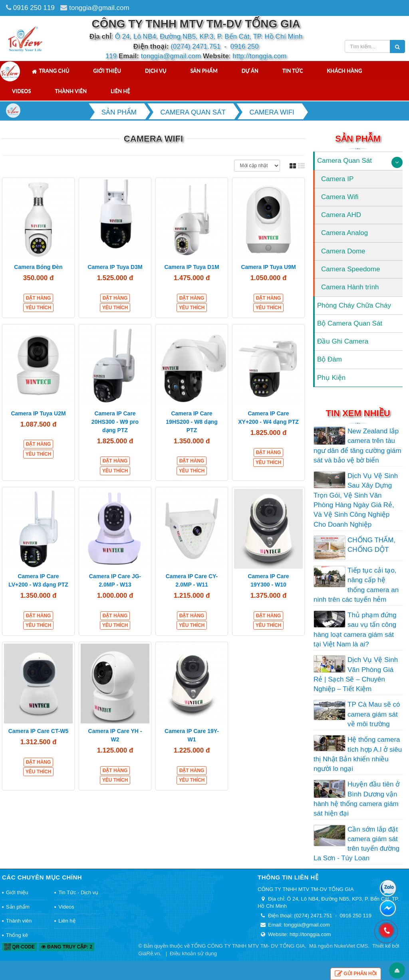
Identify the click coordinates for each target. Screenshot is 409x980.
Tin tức (293, 71)
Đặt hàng (39, 298)
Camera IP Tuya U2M (38, 413)
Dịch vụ (156, 71)
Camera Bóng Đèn (38, 267)
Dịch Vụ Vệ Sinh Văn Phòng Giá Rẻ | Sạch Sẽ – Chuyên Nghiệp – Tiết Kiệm (356, 674)
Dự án (250, 71)
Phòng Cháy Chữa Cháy (354, 305)
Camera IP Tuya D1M (192, 267)
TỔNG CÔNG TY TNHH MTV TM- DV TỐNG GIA (248, 946)
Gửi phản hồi (356, 974)
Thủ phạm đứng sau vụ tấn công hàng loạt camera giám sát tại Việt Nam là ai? (355, 630)
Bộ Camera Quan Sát (350, 323)
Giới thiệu (107, 71)
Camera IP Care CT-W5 (39, 731)
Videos (22, 91)
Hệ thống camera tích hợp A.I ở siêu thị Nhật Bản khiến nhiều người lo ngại (358, 754)
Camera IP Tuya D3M (115, 267)
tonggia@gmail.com (99, 8)
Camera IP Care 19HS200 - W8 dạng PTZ (192, 422)
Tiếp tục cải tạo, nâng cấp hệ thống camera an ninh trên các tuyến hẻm (356, 585)
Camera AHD (341, 215)
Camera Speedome (350, 269)
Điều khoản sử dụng (193, 953)
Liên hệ (120, 91)
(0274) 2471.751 (196, 46)
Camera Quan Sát (344, 161)
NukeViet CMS (351, 946)
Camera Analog (344, 233)
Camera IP (337, 179)
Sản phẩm (204, 71)
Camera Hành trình (350, 287)
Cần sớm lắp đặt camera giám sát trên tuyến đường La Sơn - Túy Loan (356, 844)
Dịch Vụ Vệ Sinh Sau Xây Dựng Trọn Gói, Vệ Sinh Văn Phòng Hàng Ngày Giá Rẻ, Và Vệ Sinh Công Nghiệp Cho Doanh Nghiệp (356, 500)
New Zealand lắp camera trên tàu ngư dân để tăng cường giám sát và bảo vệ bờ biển (357, 446)
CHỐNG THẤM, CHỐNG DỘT (371, 545)
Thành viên (71, 91)
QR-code (20, 947)
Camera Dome (343, 251)
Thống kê (17, 935)
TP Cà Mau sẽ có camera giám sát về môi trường (374, 714)
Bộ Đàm (330, 359)
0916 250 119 (34, 8)
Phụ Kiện (331, 378)
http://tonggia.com (259, 56)
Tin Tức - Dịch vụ (78, 892)
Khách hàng (344, 71)
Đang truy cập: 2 (67, 947)
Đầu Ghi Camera (343, 341)
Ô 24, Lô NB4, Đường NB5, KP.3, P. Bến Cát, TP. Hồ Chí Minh (209, 37)
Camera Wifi (340, 197)
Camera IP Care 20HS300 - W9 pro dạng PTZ (115, 422)
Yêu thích (39, 308)
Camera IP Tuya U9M (268, 267)
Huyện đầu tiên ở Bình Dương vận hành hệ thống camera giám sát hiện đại (356, 799)
